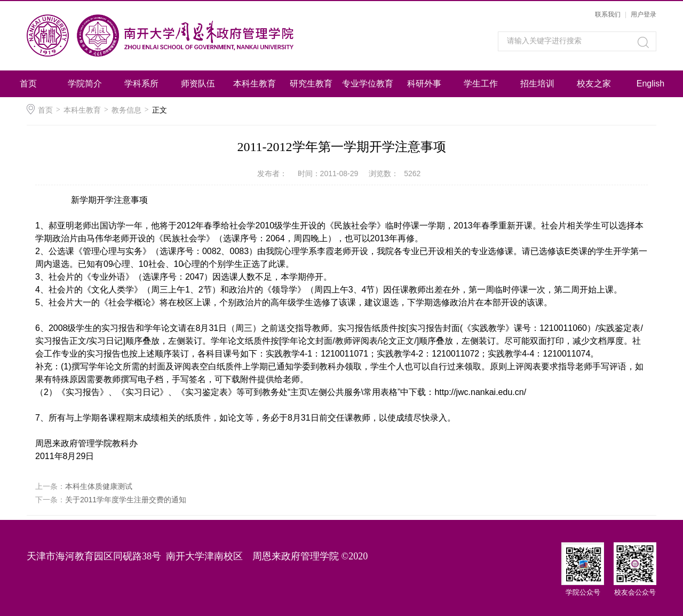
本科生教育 (255, 84)
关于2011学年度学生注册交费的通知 (126, 500)
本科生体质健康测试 (99, 486)
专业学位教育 (368, 84)
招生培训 (537, 84)
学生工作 (481, 84)
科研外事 (424, 84)
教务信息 (126, 110)
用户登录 (644, 14)
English (650, 84)
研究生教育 (311, 84)
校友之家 (594, 84)
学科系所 (141, 84)
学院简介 (85, 84)
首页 (28, 84)
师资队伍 (198, 84)
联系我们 (608, 14)
